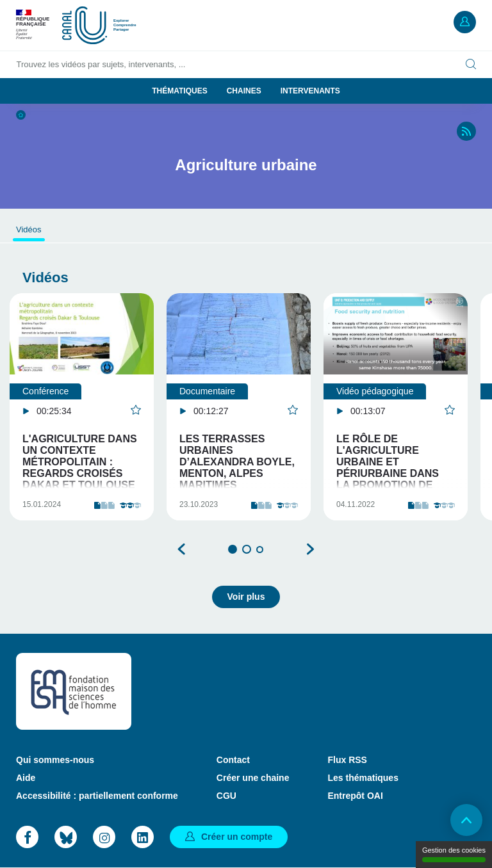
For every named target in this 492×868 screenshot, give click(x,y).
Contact (233, 760)
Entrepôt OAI (355, 796)
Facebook (27, 837)
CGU (226, 796)
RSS (466, 131)
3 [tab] (260, 550)
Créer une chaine (253, 778)
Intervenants (310, 91)
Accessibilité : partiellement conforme (97, 796)
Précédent (182, 549)
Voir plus (246, 597)
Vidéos (29, 229)
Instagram (104, 837)
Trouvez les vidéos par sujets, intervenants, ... (101, 64)
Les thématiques (363, 778)
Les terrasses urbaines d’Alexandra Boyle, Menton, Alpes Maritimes (237, 462)
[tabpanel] (82, 407)
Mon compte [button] (465, 22)
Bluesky (66, 837)
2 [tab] (247, 549)
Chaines (244, 91)
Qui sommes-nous (55, 760)
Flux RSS (347, 760)
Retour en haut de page (466, 820)
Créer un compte (237, 837)
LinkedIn (143, 837)
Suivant (310, 549)
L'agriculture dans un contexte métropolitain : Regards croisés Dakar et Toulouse (80, 462)
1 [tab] (233, 549)
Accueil (21, 115)
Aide (26, 778)
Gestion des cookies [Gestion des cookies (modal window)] (454, 854)
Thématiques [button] (179, 91)
